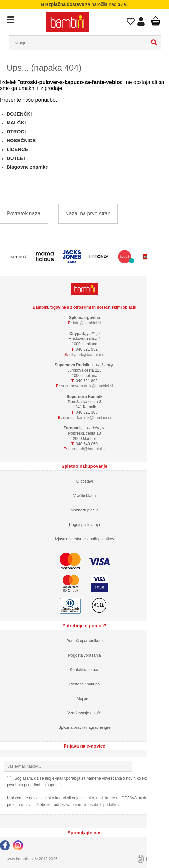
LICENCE (17, 149)
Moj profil (85, 699)
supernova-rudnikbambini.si (87, 386)
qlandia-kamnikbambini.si (87, 418)
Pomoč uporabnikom (84, 641)
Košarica (156, 21)
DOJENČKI (19, 114)
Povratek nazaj (24, 214)
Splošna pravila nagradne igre (84, 727)
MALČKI (16, 123)
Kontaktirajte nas (84, 670)
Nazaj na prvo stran (88, 214)
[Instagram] (20, 846)
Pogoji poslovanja (84, 525)
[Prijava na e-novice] (160, 766)
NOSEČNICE (21, 140)
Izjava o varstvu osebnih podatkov (85, 539)
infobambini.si (87, 323)
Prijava (141, 23)
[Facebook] (7, 846)
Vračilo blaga (85, 496)
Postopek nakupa (85, 684)
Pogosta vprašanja (84, 655)
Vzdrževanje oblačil (84, 713)
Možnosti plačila (84, 510)
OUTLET (16, 158)
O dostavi (85, 481)
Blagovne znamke (27, 167)
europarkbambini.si (87, 449)
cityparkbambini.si (87, 355)
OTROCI (16, 131)
